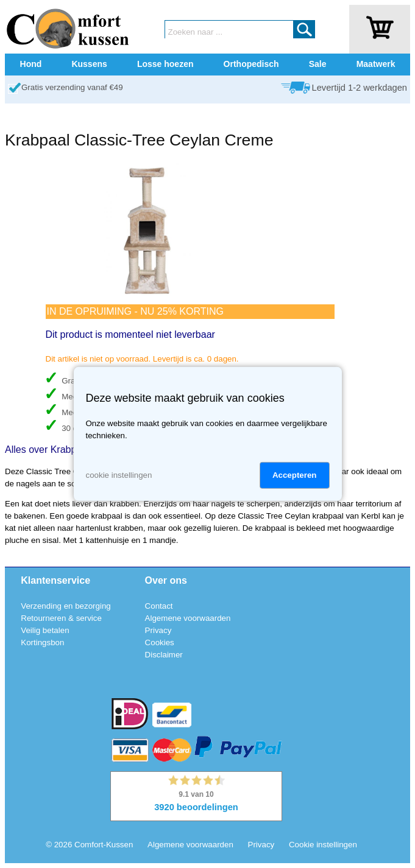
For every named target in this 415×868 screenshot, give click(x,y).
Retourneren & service (61, 618)
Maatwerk (376, 64)
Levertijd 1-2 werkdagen (360, 88)
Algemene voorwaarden (188, 618)
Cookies (160, 642)
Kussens (89, 64)
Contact (159, 606)
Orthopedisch (251, 64)
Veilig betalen (45, 630)
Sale (318, 64)
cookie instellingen (119, 475)
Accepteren (295, 475)
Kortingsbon (42, 642)
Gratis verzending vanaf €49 (72, 87)
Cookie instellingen (323, 845)
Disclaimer (164, 655)
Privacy (158, 630)
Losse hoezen (165, 64)
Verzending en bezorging (66, 606)
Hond (31, 64)
